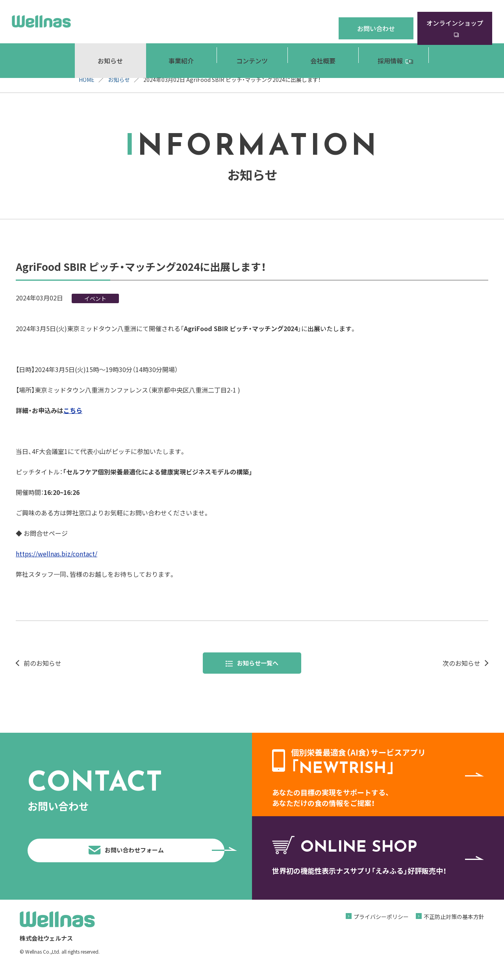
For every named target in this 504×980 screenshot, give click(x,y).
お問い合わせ (376, 21)
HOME (87, 80)
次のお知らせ (461, 663)
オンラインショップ (455, 21)
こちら (73, 410)
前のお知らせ (43, 663)
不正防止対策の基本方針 (454, 929)
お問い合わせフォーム (155, 857)
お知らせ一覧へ (252, 663)
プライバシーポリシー (381, 929)
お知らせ (119, 80)
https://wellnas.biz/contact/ (57, 554)
